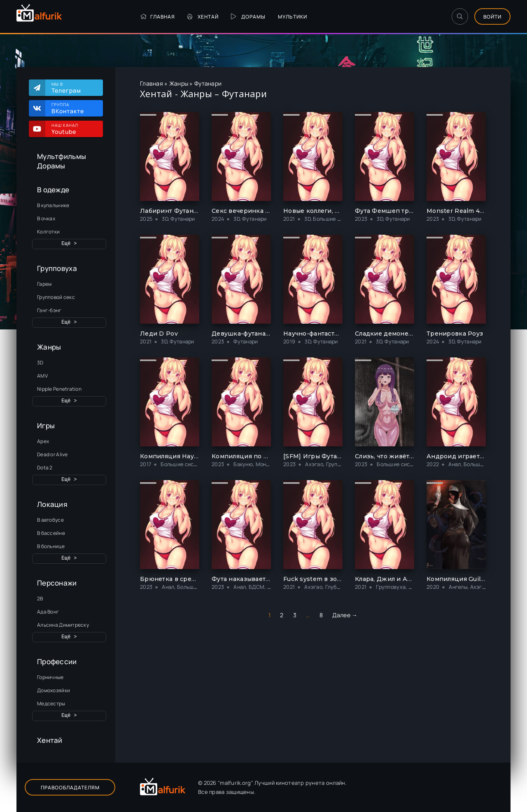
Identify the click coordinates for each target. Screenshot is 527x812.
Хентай (203, 17)
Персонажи (57, 583)
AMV (42, 376)
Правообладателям (70, 787)
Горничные (50, 677)
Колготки (48, 232)
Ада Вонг (48, 612)
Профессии (57, 661)
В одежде (53, 190)
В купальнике (53, 205)
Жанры (49, 347)
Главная (157, 17)
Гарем (44, 284)
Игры (46, 426)
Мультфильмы (62, 156)
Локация (52, 504)
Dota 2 (45, 468)
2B (40, 598)
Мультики (293, 17)
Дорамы (248, 17)
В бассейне (51, 533)
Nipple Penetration (59, 389)
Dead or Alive (52, 454)
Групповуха (57, 268)
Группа (73, 108)
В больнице (51, 546)
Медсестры (51, 703)
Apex (43, 441)
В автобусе (50, 520)
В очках (46, 218)
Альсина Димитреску (63, 625)
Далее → (345, 615)
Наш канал (73, 129)
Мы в (73, 88)
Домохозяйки (54, 690)
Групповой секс (56, 297)
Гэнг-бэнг (49, 310)
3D (40, 363)
